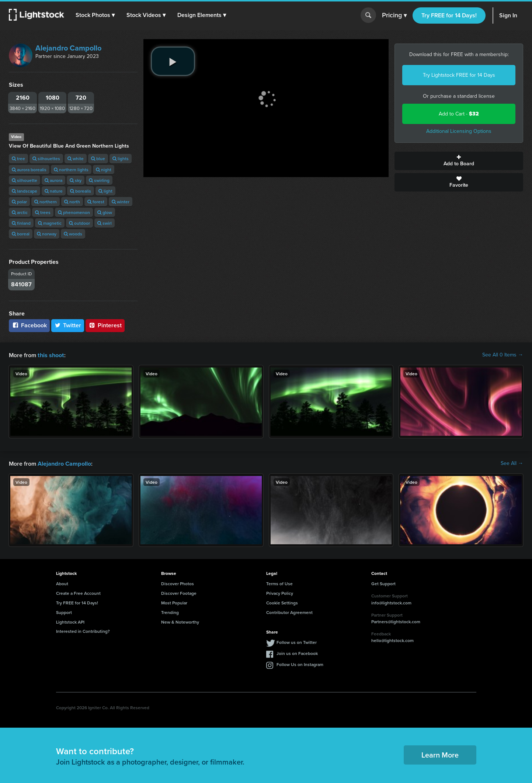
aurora (53, 180)
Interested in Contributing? (83, 630)
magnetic (50, 223)
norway (47, 234)
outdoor (79, 223)
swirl (105, 223)
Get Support (383, 583)
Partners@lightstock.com (396, 621)
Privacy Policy (280, 592)
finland (21, 223)
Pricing (394, 15)
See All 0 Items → (503, 355)
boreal (21, 234)
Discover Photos (178, 583)
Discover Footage (179, 592)
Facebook (29, 325)
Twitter (68, 325)
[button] (95, 15)
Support (64, 612)
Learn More (440, 754)
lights (121, 158)
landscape (25, 191)
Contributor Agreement (289, 612)
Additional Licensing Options (459, 131)
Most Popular (174, 602)
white (76, 158)
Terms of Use (279, 583)
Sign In (508, 15)
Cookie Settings (282, 602)
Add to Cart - (459, 114)
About (62, 583)
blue (98, 158)
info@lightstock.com (391, 602)
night (104, 170)
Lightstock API (70, 621)
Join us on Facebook (297, 653)
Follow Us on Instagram (300, 664)
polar (19, 202)
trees (43, 212)
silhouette (25, 180)
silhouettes (46, 158)
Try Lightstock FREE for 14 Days (459, 75)
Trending (170, 612)
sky (76, 180)
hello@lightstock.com (392, 640)
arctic (20, 212)
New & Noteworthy (180, 621)
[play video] (173, 61)
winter (121, 202)
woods (73, 234)
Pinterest (105, 325)
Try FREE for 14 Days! (449, 15)
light (105, 191)
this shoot (51, 355)
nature (54, 191)
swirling (99, 180)
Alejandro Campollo (68, 48)
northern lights (71, 170)
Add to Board (459, 161)
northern (46, 202)
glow (105, 212)
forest (96, 202)
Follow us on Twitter (297, 641)
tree (18, 158)
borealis (81, 191)
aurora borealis (29, 170)
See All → (512, 463)
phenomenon (74, 212)
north (72, 202)
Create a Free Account (78, 592)
